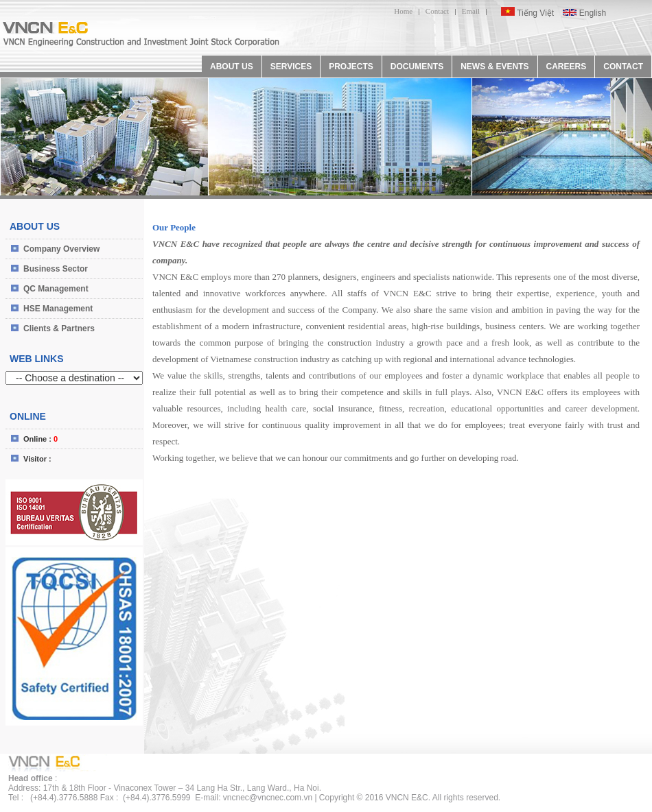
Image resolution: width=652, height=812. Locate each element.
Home (403, 11)
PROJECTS (351, 67)
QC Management (56, 289)
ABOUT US (232, 67)
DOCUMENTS (417, 67)
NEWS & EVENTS (494, 67)
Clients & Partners (59, 329)
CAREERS (567, 67)
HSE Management (58, 309)
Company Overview (61, 249)
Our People (174, 227)
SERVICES (291, 67)
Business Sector (56, 269)
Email (471, 11)
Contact (437, 11)
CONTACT (623, 67)
